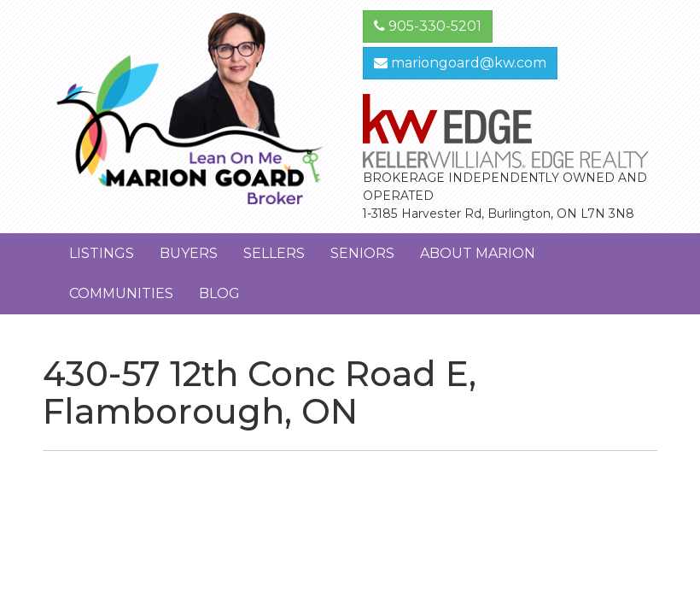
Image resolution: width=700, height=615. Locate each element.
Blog (219, 293)
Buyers (189, 253)
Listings (102, 253)
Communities (121, 293)
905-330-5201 (428, 26)
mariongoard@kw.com (460, 63)
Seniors (362, 253)
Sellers (274, 253)
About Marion (478, 253)
